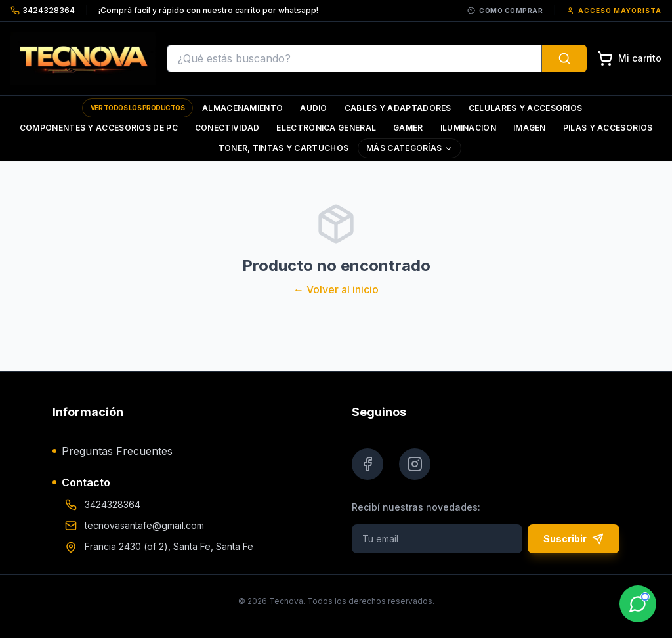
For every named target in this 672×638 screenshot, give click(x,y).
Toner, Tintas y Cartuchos (284, 148)
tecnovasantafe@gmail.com (144, 525)
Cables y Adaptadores (398, 108)
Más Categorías (409, 148)
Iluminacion (468, 128)
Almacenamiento (242, 108)
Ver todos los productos (138, 108)
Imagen (530, 128)
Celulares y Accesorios (526, 108)
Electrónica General (326, 128)
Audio (314, 108)
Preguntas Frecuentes (113, 451)
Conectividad (227, 128)
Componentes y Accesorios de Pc (99, 128)
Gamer (408, 128)
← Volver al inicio (336, 289)
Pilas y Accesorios (608, 128)
